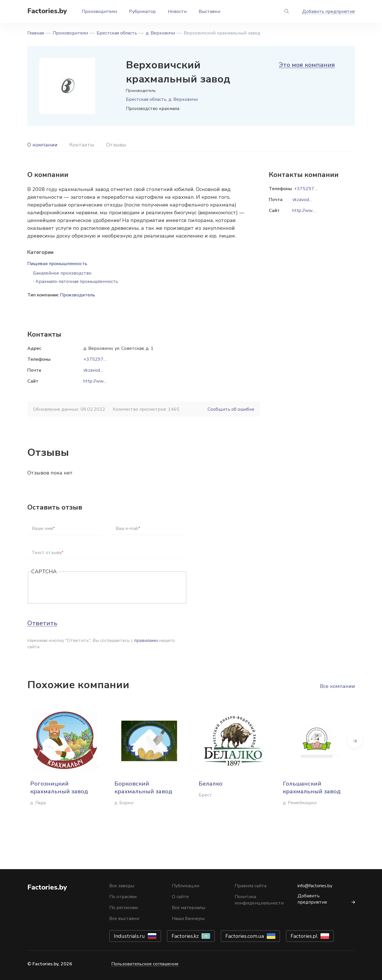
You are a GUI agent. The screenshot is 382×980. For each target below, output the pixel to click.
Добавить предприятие (329, 11)
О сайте (180, 897)
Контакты (82, 145)
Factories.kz (185, 936)
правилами (146, 641)
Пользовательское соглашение (145, 964)
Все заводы (122, 886)
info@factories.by (315, 886)
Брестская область (117, 33)
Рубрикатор (142, 11)
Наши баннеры (188, 919)
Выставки (209, 11)
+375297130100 (102, 359)
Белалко (211, 784)
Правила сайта (250, 886)
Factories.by (47, 11)
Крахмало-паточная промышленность (77, 281)
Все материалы (189, 908)
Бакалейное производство (62, 273)
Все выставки (124, 919)
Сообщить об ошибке (231, 409)
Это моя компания (307, 65)
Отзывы (116, 145)
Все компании (337, 686)
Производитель (78, 295)
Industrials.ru (129, 936)
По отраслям (123, 897)
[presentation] (75, 588)
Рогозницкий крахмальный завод (59, 788)
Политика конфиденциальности (259, 900)
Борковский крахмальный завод (143, 788)
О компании (42, 145)
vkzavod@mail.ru (100, 370)
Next (355, 741)
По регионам (123, 908)
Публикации (186, 886)
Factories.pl (304, 936)
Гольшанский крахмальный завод (312, 788)
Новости (177, 11)
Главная (36, 33)
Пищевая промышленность (57, 264)
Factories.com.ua (245, 936)
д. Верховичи (160, 33)
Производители (99, 11)
